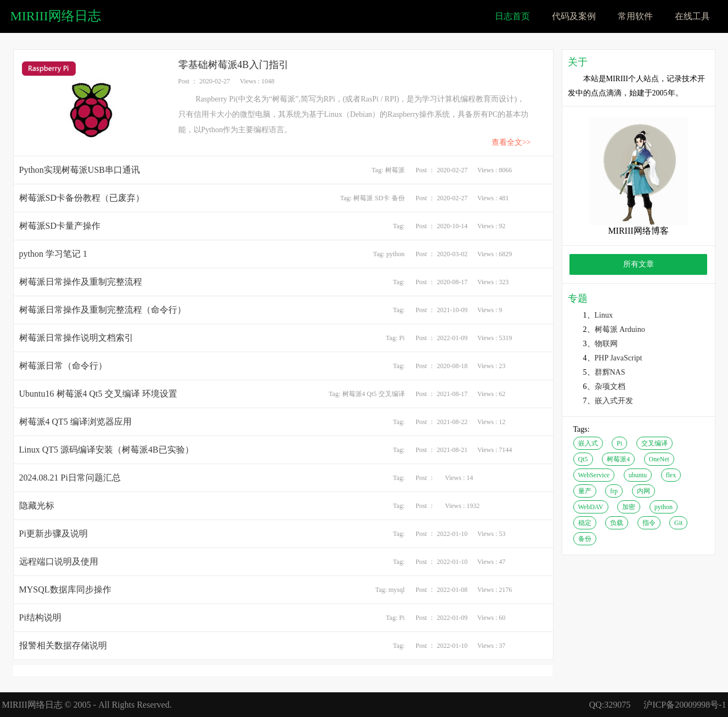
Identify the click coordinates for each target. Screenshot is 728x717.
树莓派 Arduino (620, 329)
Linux (604, 315)
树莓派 (395, 170)
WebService (594, 475)
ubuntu (638, 475)
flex (671, 475)
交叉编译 (392, 394)
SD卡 (382, 198)
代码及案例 (574, 16)
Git (678, 523)
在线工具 (692, 16)
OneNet (659, 459)
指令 (649, 523)
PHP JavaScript (619, 358)
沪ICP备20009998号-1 (685, 705)
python (395, 254)
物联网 (606, 344)
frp (614, 491)
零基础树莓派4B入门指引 (233, 65)
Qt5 (372, 394)
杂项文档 (610, 386)
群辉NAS (610, 372)
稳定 (585, 523)
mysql (396, 590)
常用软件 (635, 16)
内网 (644, 491)
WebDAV (591, 507)
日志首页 (512, 16)
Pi (402, 338)
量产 (585, 491)
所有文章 (639, 264)
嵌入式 (588, 443)
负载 (617, 523)
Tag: (378, 170)
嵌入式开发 (614, 401)
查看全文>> (511, 142)
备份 (398, 198)
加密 (629, 507)
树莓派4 (354, 394)
